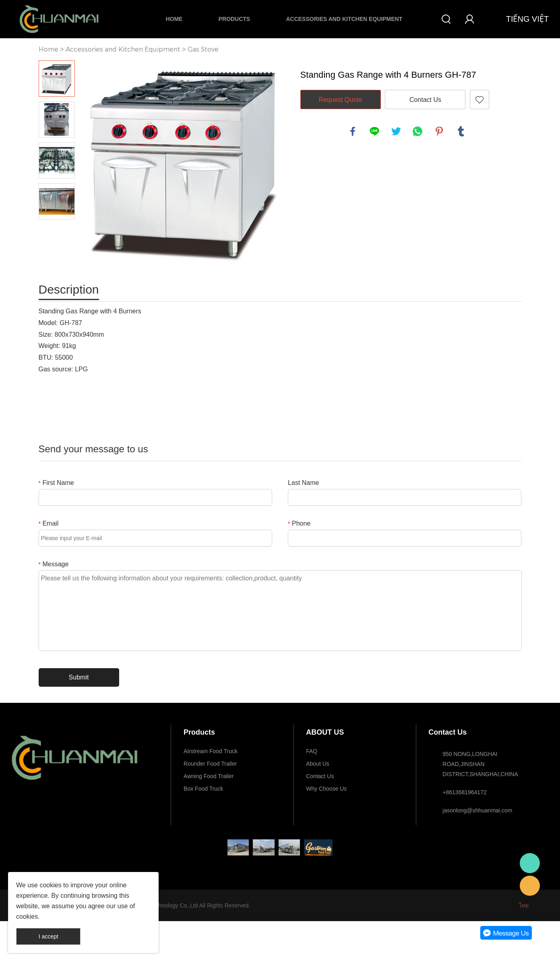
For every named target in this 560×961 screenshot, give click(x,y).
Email (49, 523)
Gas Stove (203, 49)
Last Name (303, 483)
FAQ (312, 751)
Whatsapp (530, 863)
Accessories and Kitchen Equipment (344, 19)
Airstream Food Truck (211, 751)
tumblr (461, 131)
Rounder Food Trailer (210, 764)
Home (174, 19)
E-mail (530, 886)
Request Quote (341, 100)
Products (235, 19)
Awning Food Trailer (209, 776)
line (374, 131)
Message (54, 564)
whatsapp (417, 131)
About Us (318, 764)
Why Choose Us (326, 789)
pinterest (439, 131)
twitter (396, 131)
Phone (299, 523)
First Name (56, 483)
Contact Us (425, 100)
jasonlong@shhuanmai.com (477, 810)
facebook (353, 131)
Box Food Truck (203, 789)
